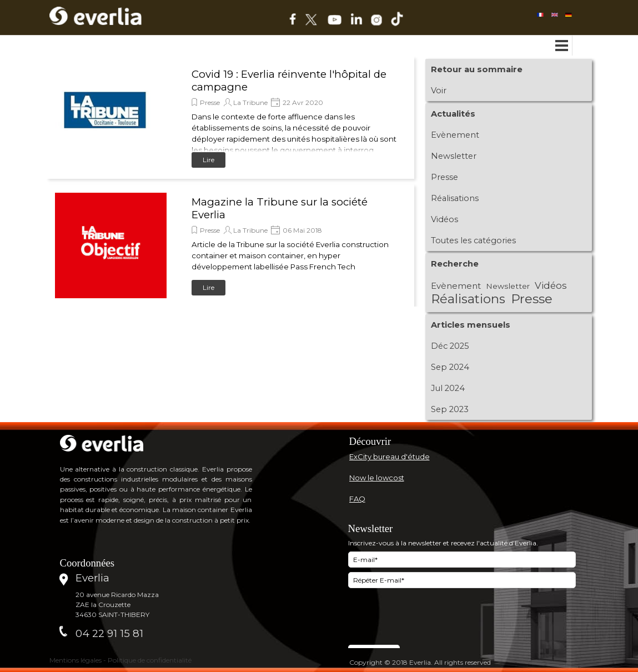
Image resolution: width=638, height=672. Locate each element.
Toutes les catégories (473, 240)
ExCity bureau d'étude (390, 457)
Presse (210, 102)
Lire (209, 160)
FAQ (357, 499)
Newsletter (454, 156)
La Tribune (250, 102)
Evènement (455, 135)
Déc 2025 (450, 346)
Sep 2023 (450, 409)
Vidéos (444, 219)
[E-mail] (462, 560)
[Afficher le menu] (562, 46)
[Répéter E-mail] (462, 580)
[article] (230, 118)
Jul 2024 (448, 388)
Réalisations (455, 198)
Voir (439, 91)
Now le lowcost (377, 478)
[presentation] (433, 618)
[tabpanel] (454, 441)
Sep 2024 (450, 367)
